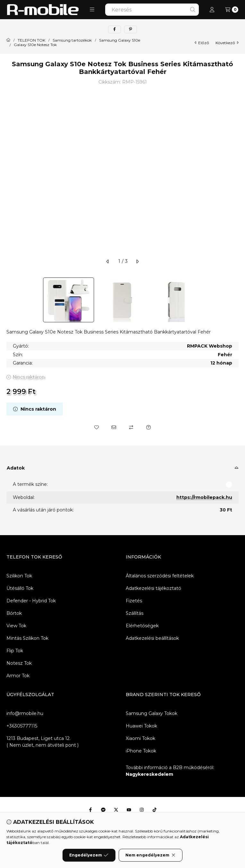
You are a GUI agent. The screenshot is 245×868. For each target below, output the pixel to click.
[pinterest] (131, 29)
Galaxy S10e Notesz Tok (35, 45)
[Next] (235, 300)
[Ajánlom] (114, 427)
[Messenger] (103, 810)
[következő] (137, 261)
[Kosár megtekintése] (232, 10)
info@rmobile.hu (25, 713)
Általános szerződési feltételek (160, 576)
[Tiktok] (155, 810)
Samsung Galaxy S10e (120, 40)
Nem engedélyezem (151, 855)
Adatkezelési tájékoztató (153, 588)
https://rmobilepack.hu (204, 497)
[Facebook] (90, 810)
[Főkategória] (8, 40)
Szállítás (135, 613)
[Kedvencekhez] (97, 427)
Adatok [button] (16, 468)
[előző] (108, 261)
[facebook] (114, 29)
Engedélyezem (89, 855)
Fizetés (134, 601)
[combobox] (152, 10)
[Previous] (10, 300)
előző (202, 43)
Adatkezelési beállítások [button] (152, 638)
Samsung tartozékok (72, 40)
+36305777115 (22, 726)
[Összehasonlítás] (131, 427)
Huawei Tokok (141, 726)
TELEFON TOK (31, 40)
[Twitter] (116, 810)
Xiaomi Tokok (140, 738)
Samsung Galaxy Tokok (152, 713)
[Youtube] (129, 810)
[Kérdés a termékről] (148, 427)
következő (227, 43)
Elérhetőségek (142, 626)
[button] (92, 10)
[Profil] (212, 10)
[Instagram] (142, 810)
